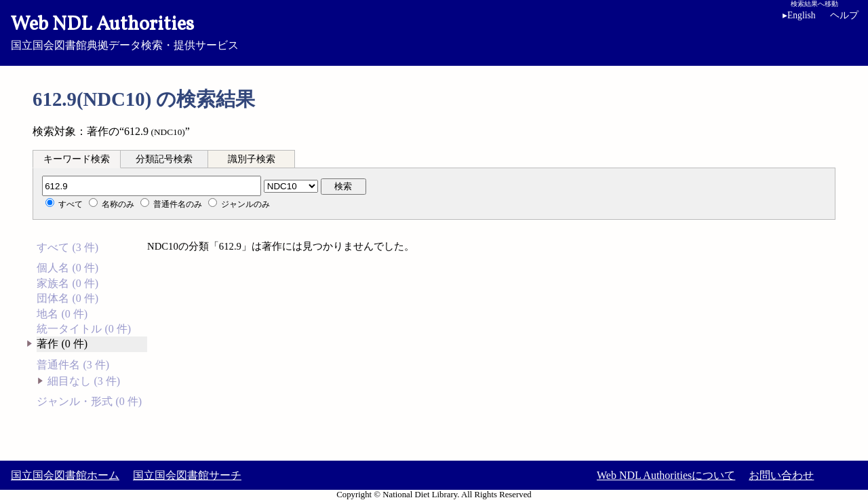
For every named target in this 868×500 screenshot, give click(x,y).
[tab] (77, 159)
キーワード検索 (77, 159)
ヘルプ (844, 15)
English (799, 15)
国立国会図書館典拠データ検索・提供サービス (434, 31)
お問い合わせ (781, 475)
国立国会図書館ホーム (65, 475)
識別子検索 (252, 159)
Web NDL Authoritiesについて (666, 475)
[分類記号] (152, 186)
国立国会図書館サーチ (187, 475)
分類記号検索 (164, 159)
